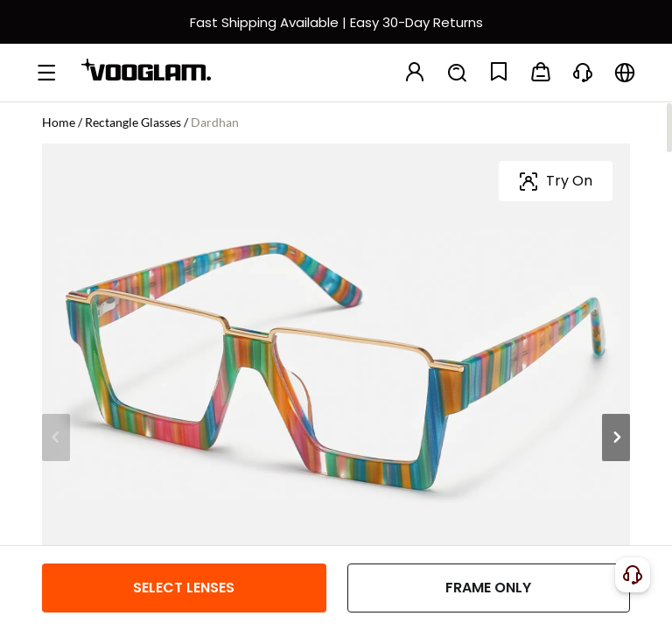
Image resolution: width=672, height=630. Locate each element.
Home (59, 122)
